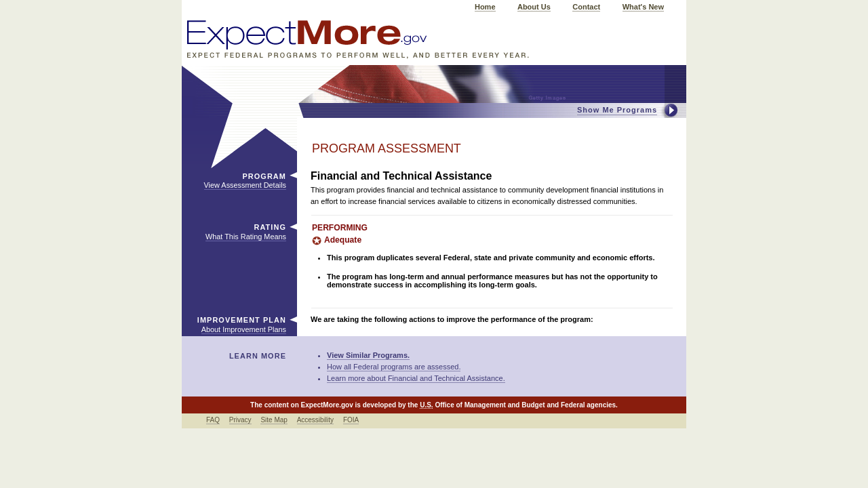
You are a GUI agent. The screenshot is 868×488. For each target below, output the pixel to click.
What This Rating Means (246, 237)
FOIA (351, 420)
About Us (534, 7)
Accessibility (315, 420)
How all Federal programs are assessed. (394, 367)
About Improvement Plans (244, 329)
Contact (586, 7)
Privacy (240, 420)
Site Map (274, 420)
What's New (643, 7)
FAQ (213, 420)
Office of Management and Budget (490, 405)
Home (485, 7)
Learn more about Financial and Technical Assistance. (416, 378)
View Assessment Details (245, 185)
